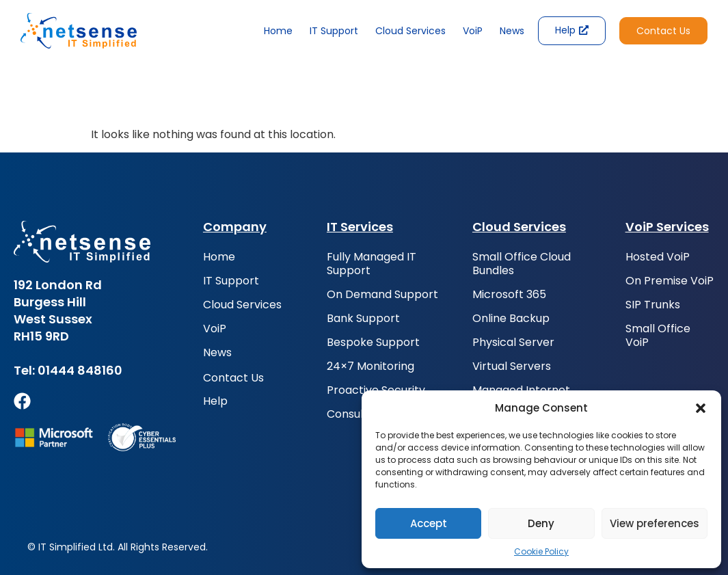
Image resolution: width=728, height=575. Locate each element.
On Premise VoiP (670, 281)
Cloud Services (410, 31)
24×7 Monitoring (370, 366)
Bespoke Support (373, 343)
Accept (429, 523)
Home (278, 31)
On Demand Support (382, 295)
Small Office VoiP (658, 336)
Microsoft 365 (509, 295)
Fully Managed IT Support (372, 264)
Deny (541, 523)
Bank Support (363, 319)
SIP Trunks (653, 305)
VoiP (473, 31)
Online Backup (511, 319)
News (512, 31)
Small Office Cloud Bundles (522, 264)
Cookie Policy (541, 551)
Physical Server (513, 343)
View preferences (655, 523)
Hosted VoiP (658, 257)
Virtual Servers (512, 366)
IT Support (334, 31)
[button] (701, 408)
